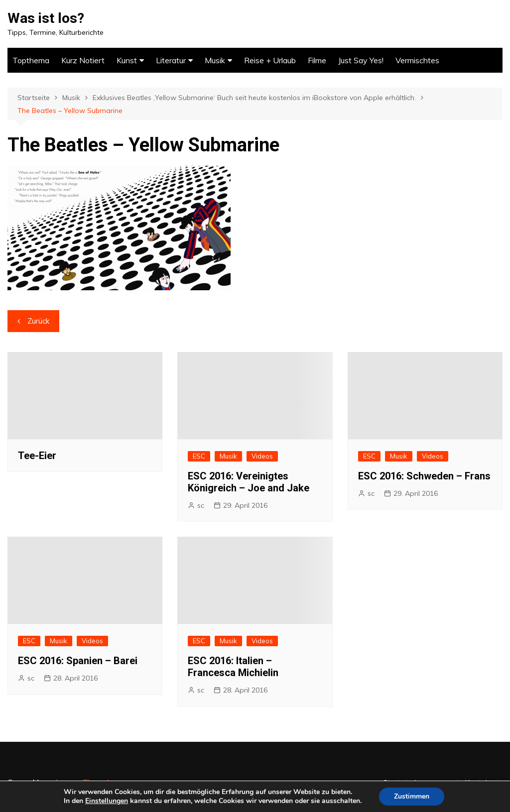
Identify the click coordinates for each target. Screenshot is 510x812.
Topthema (31, 60)
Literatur (171, 60)
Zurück (38, 321)
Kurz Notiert (83, 60)
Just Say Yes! (361, 60)
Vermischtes (417, 60)
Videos (262, 456)
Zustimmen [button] (412, 796)
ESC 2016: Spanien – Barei (78, 661)
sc (201, 505)
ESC (199, 456)
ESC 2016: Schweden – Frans (424, 476)
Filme (317, 60)
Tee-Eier (37, 456)
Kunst (127, 60)
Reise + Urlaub (270, 60)
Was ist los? (46, 18)
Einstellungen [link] (107, 801)
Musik (215, 60)
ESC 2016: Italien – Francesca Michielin (233, 667)
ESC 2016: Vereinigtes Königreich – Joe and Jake (249, 482)
